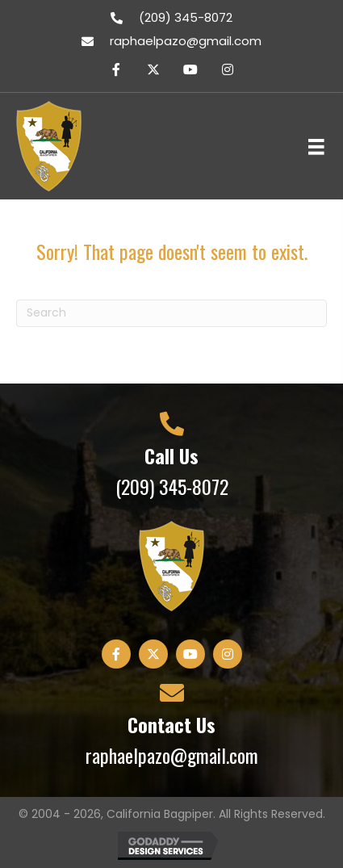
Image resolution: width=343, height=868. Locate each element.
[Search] (171, 313)
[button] (116, 69)
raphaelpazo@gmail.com (186, 41)
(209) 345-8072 (186, 17)
